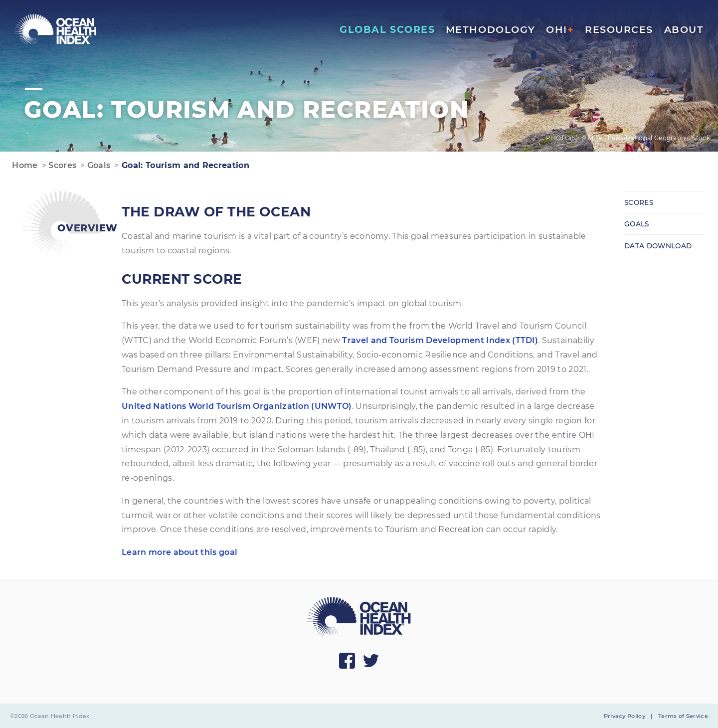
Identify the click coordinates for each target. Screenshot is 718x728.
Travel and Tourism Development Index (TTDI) (440, 340)
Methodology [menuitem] (491, 29)
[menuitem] (56, 30)
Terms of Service (683, 716)
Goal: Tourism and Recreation (184, 165)
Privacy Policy (625, 716)
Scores (61, 165)
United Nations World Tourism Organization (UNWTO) (237, 406)
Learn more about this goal (179, 552)
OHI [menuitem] (560, 29)
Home (24, 165)
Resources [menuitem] (619, 29)
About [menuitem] (684, 29)
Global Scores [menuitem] (387, 29)
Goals (98, 165)
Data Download (658, 246)
